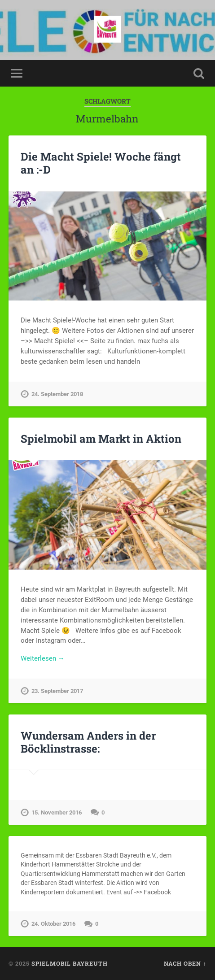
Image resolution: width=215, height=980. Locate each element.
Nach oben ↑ (185, 963)
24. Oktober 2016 (53, 924)
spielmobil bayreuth (70, 963)
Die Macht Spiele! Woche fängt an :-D (101, 163)
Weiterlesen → (43, 658)
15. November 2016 (57, 812)
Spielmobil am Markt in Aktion (101, 439)
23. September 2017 (57, 691)
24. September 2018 (57, 394)
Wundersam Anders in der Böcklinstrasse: (88, 742)
